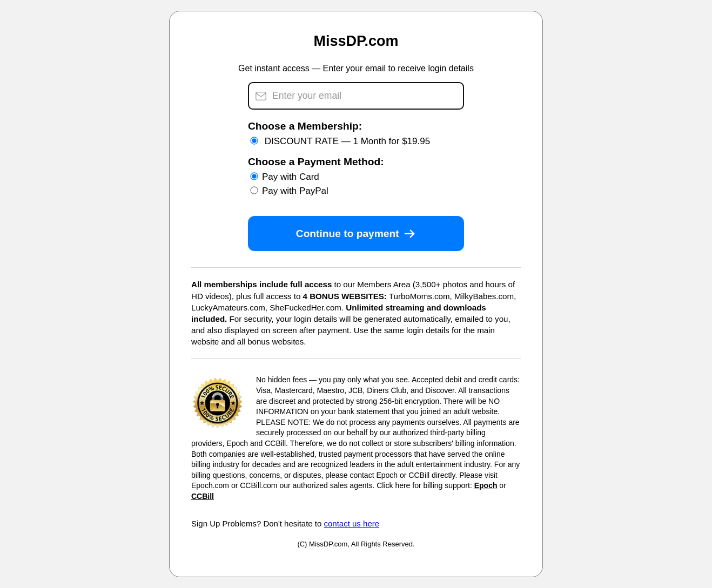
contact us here (352, 523)
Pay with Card (284, 177)
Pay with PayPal (289, 191)
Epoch (486, 485)
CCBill (203, 496)
